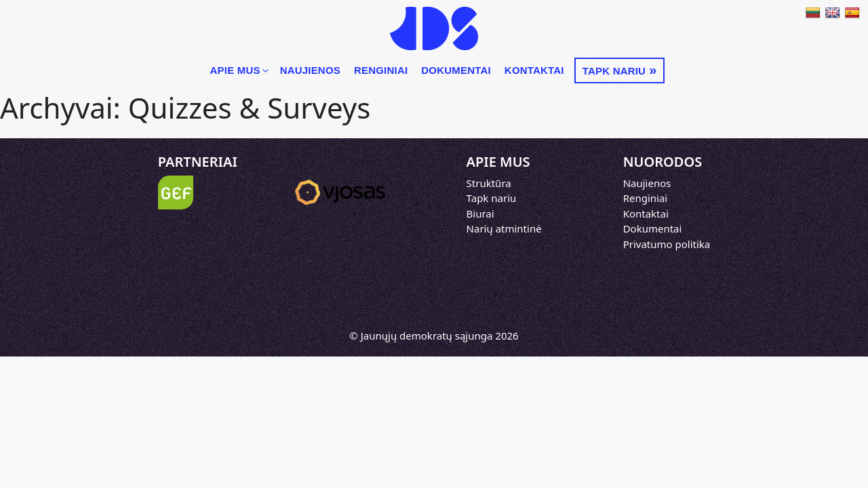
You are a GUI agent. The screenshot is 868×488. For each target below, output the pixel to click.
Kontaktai (534, 70)
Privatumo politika (667, 244)
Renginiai (381, 70)
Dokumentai (456, 70)
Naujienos (310, 70)
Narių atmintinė (504, 228)
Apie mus (240, 70)
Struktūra (489, 183)
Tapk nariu (614, 71)
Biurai (480, 213)
